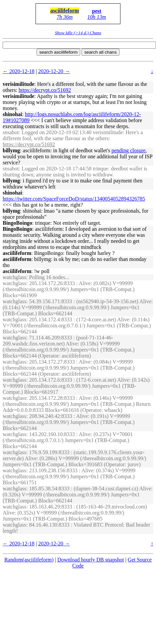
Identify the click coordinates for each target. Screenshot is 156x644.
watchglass (14, 277)
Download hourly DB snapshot (91, 560)
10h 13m (97, 17)
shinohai (12, 114)
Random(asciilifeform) (29, 560)
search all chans (100, 52)
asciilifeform (65, 11)
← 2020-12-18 (19, 71)
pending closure (128, 150)
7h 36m (65, 17)
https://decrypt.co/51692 (45, 90)
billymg (11, 150)
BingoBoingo (17, 223)
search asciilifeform (58, 52)
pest (97, 11)
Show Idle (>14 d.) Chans (78, 33)
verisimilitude (18, 84)
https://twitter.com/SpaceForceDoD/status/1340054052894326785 (74, 199)
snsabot (11, 132)
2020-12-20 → (54, 71)
